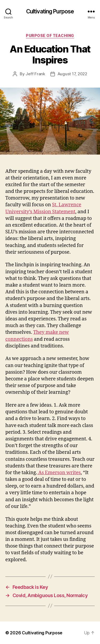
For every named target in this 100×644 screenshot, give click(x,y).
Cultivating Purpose (50, 11)
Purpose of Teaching (50, 35)
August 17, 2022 (72, 74)
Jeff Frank (35, 74)
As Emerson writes (59, 473)
